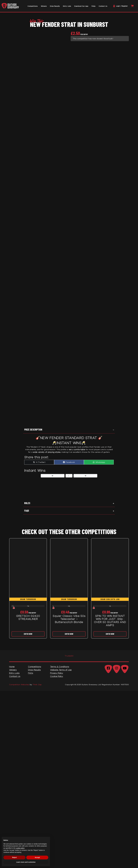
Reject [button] (14, 857)
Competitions (35, 669)
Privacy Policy (57, 675)
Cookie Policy (57, 678)
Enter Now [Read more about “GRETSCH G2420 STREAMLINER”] (28, 636)
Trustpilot (69, 658)
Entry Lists (14, 675)
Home (12, 669)
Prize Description (33, 432)
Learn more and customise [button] (26, 862)
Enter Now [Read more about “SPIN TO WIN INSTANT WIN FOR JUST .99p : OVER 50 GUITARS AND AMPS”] (110, 636)
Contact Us (15, 678)
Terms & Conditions (60, 669)
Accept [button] (37, 857)
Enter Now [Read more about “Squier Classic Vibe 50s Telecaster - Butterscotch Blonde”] (69, 636)
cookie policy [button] (20, 848)
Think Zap (37, 687)
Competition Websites (19, 687)
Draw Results (34, 672)
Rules (27, 505)
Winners (13, 672)
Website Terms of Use (61, 672)
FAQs (27, 513)
